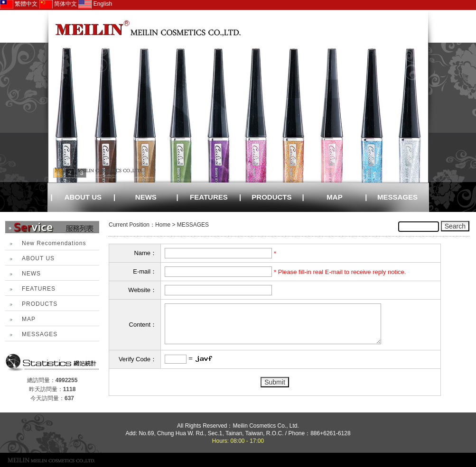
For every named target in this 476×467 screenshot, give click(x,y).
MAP (334, 197)
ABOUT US (83, 197)
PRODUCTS (271, 197)
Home (163, 225)
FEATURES (209, 197)
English (95, 4)
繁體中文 (19, 4)
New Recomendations (54, 243)
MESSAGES (397, 197)
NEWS (146, 197)
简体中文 (58, 4)
